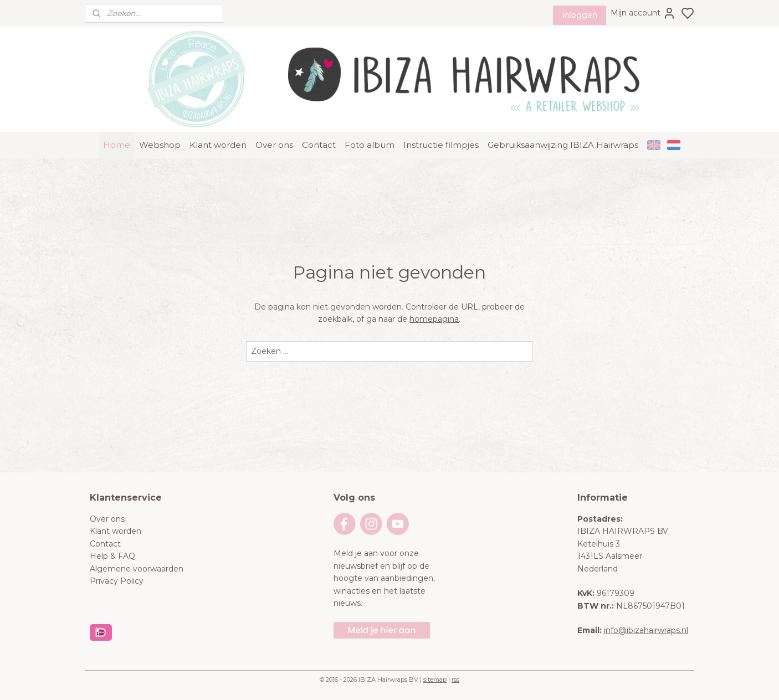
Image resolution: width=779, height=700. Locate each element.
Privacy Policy (117, 581)
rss (455, 680)
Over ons (274, 145)
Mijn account (643, 13)
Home (117, 145)
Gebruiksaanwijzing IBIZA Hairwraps (563, 145)
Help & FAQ (112, 556)
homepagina (434, 319)
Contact (319, 145)
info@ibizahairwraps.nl (646, 630)
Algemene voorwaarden (137, 569)
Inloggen (580, 15)
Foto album (370, 145)
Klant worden (218, 145)
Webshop (160, 145)
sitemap (435, 680)
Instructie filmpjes (441, 145)
